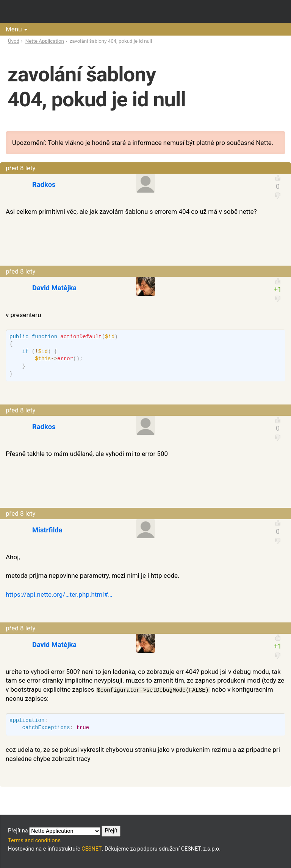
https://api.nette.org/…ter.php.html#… (59, 594)
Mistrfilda (47, 530)
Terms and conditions (34, 841)
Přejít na (64, 831)
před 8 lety (21, 168)
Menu (14, 29)
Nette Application (45, 41)
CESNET (92, 849)
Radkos (44, 184)
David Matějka (54, 288)
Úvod (14, 41)
